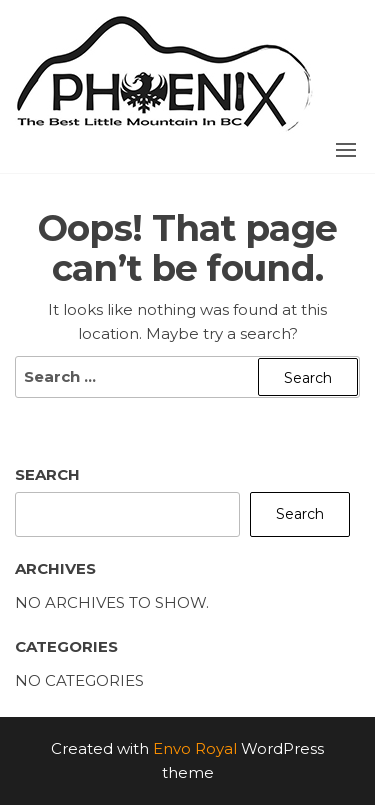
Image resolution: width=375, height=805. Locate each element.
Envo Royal (195, 748)
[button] (346, 150)
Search (47, 474)
